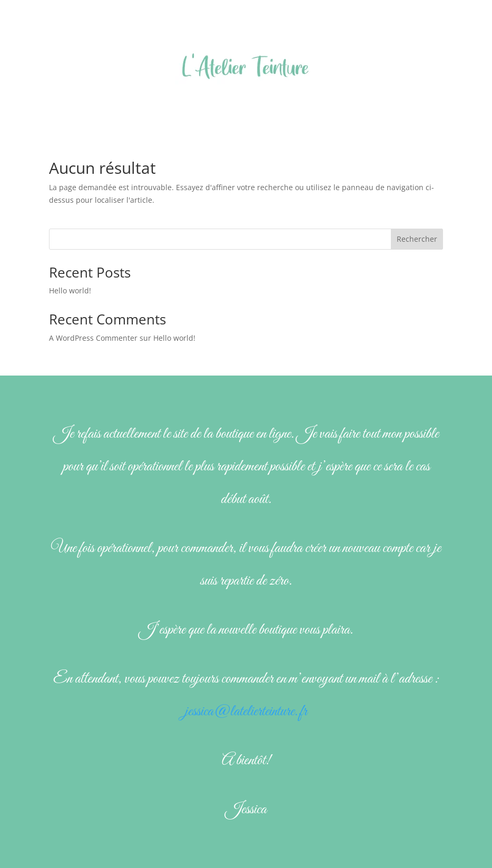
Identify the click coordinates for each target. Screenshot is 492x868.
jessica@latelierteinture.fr (246, 712)
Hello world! (70, 290)
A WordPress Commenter (93, 338)
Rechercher (417, 239)
